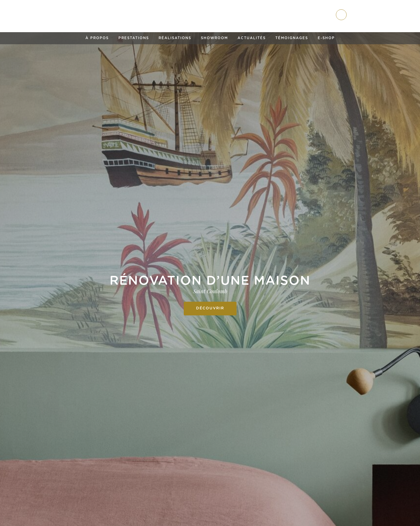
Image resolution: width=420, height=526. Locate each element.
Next (409, 295)
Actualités (252, 38)
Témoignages (292, 38)
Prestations (134, 38)
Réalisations (175, 38)
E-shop (326, 38)
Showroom (214, 38)
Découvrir (210, 308)
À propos (97, 38)
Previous (11, 295)
